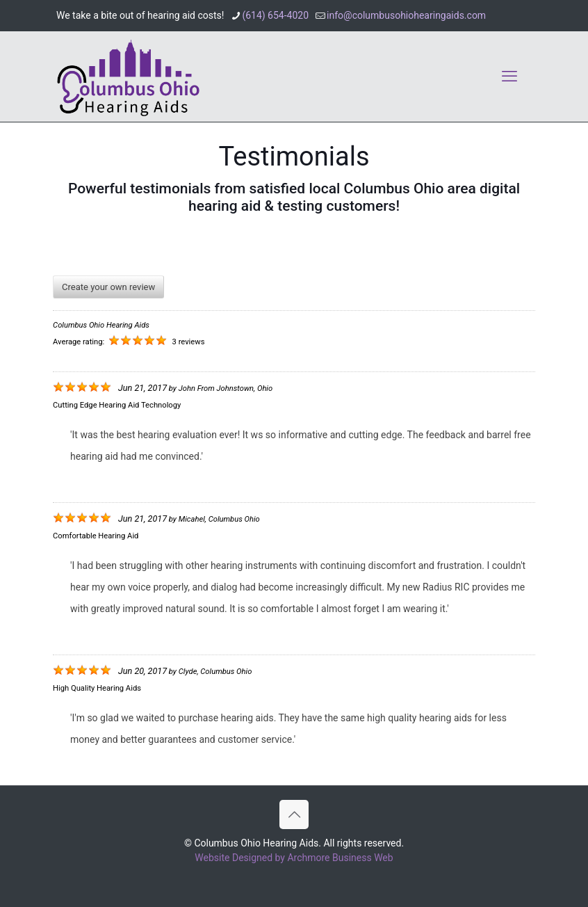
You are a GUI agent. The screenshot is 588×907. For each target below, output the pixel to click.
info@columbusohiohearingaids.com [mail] (406, 15)
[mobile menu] (509, 77)
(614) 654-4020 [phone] (275, 15)
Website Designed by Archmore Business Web (294, 858)
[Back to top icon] (294, 814)
